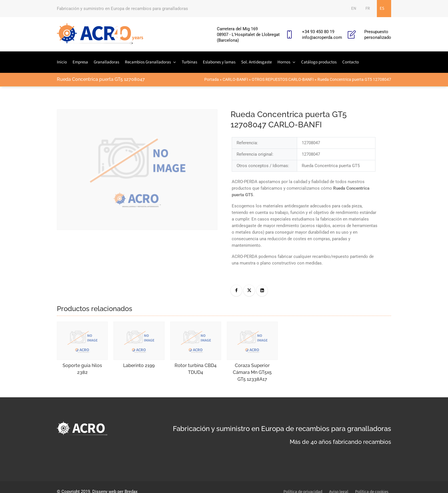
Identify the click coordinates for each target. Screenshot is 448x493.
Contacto (351, 62)
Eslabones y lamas (219, 62)
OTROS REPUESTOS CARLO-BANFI (283, 79)
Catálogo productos (319, 62)
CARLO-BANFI (235, 79)
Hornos (284, 62)
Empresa (80, 62)
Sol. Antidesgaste (256, 62)
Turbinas (189, 62)
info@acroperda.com (322, 37)
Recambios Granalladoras (148, 62)
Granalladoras (106, 62)
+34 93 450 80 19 (318, 32)
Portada (212, 79)
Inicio (62, 62)
